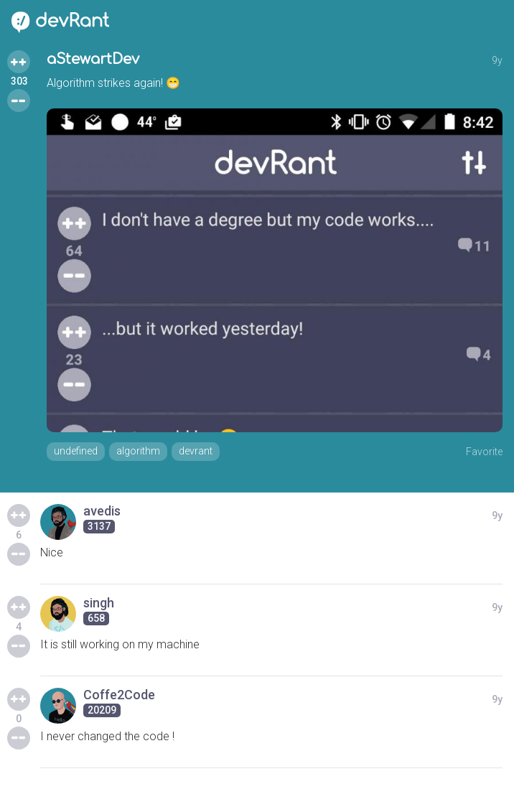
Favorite (484, 452)
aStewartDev (93, 59)
